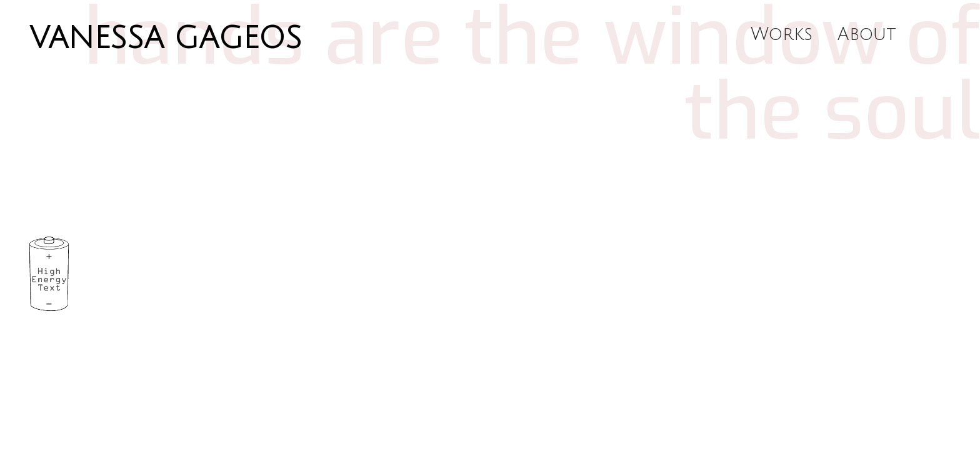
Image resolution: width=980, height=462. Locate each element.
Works (782, 34)
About (867, 34)
